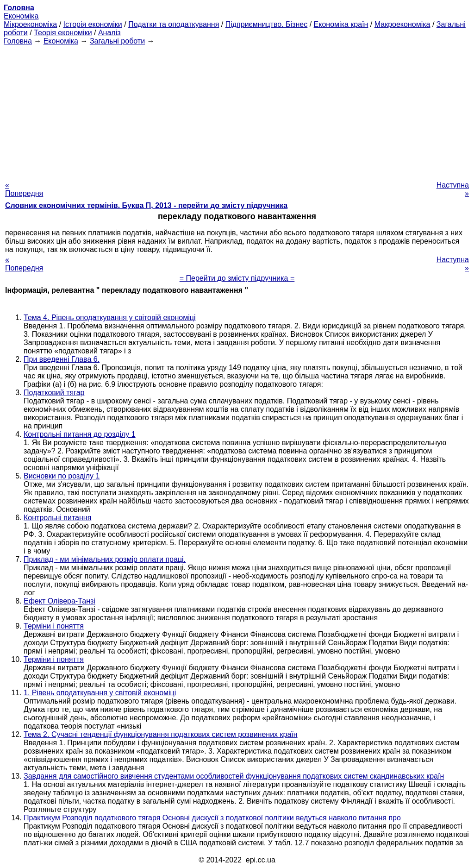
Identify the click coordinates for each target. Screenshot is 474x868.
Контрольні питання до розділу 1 (80, 434)
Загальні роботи (117, 41)
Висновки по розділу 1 (62, 476)
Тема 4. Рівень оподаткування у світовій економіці (109, 318)
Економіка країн (341, 24)
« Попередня (24, 189)
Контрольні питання (57, 518)
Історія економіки (93, 24)
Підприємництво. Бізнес (267, 24)
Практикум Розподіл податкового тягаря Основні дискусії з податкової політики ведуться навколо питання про (212, 818)
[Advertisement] (237, 110)
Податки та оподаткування (174, 24)
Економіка (21, 16)
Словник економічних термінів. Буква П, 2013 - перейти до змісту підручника (146, 205)
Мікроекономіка (30, 24)
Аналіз (109, 33)
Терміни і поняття (54, 626)
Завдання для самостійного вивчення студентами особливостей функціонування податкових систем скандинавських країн (234, 776)
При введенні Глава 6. (62, 359)
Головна (18, 41)
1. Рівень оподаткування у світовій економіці (100, 693)
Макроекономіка (402, 24)
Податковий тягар (54, 393)
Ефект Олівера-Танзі (59, 601)
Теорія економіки (63, 33)
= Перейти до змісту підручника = (237, 278)
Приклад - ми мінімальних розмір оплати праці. (105, 559)
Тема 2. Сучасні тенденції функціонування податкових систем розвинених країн (161, 734)
